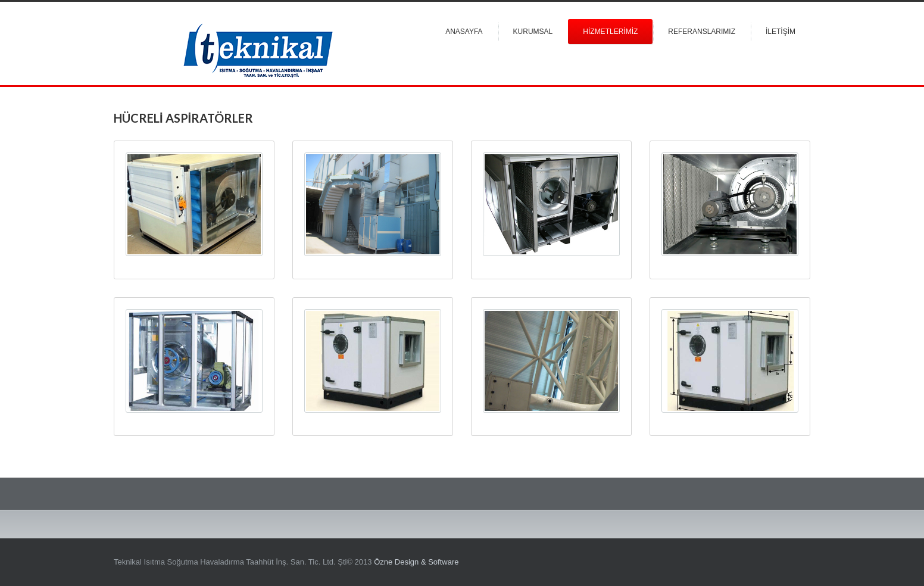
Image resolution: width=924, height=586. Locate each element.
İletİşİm (781, 32)
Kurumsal (533, 32)
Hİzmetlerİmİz (610, 32)
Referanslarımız (702, 32)
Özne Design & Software (416, 562)
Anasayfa (464, 32)
